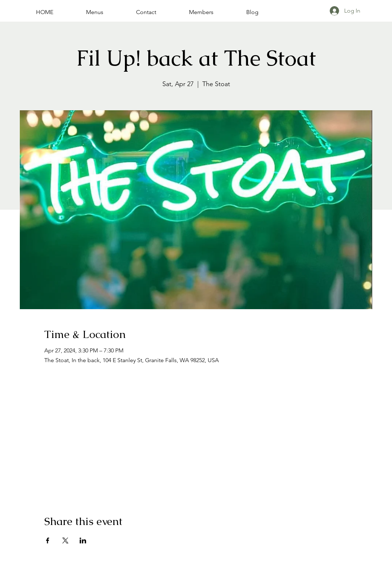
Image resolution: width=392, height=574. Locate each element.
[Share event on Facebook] (48, 540)
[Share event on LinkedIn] (83, 540)
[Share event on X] (65, 540)
